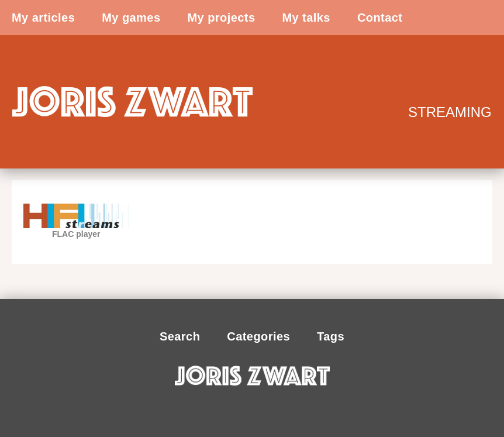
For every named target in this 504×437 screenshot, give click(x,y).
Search (180, 336)
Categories (258, 336)
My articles (43, 18)
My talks (306, 18)
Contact (380, 18)
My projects (221, 18)
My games (131, 18)
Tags (331, 336)
